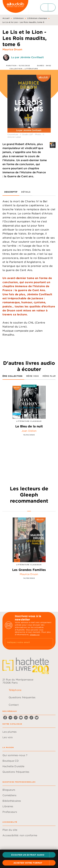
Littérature (18, 18)
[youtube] (21, 718)
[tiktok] (31, 718)
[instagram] (16, 718)
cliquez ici (35, 635)
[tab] (11, 192)
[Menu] (48, 7)
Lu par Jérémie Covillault (27, 57)
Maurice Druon (12, 49)
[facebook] (5, 718)
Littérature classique (37, 18)
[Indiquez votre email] (25, 643)
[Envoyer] (49, 643)
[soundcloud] (10, 718)
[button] (29, 855)
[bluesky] (37, 718)
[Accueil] (15, 7)
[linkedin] (26, 718)
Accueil (6, 18)
